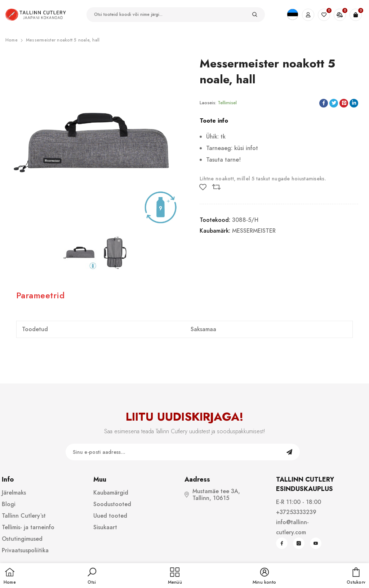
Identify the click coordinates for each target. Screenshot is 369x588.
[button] (92, 576)
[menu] (175, 576)
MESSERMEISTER (254, 231)
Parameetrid (40, 295)
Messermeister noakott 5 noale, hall (63, 40)
